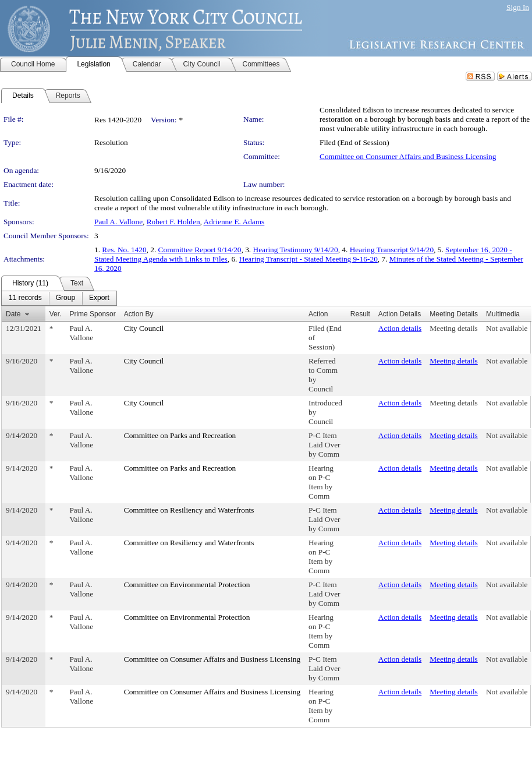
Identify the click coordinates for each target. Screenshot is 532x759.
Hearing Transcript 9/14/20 (392, 250)
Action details (400, 328)
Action (318, 314)
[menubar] (59, 298)
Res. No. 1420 (124, 250)
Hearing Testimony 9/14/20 (296, 250)
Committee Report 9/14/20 (200, 250)
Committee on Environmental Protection (187, 585)
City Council (144, 328)
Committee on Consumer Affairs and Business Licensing (408, 156)
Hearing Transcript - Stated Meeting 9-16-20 (308, 259)
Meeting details (454, 328)
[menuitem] (25, 298)
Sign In (518, 7)
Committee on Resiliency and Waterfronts (189, 510)
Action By (139, 314)
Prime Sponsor (92, 314)
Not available (507, 328)
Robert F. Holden (173, 222)
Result (360, 314)
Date (13, 314)
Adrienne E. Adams (234, 222)
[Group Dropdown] (65, 298)
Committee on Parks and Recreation (180, 435)
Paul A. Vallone (118, 222)
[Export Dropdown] (99, 298)
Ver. (56, 314)
